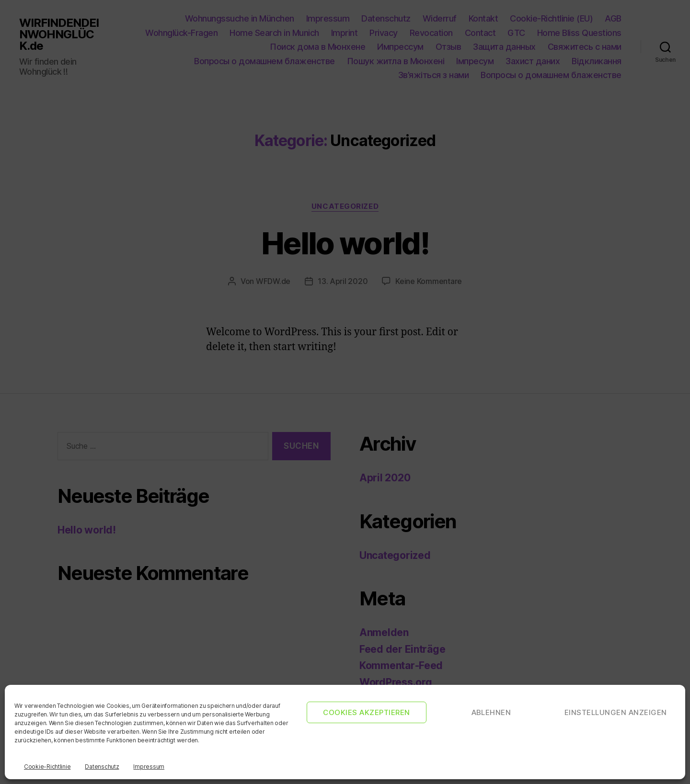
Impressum (149, 767)
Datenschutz (102, 767)
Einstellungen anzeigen (616, 712)
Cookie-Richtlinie (47, 767)
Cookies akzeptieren (367, 712)
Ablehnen (491, 712)
